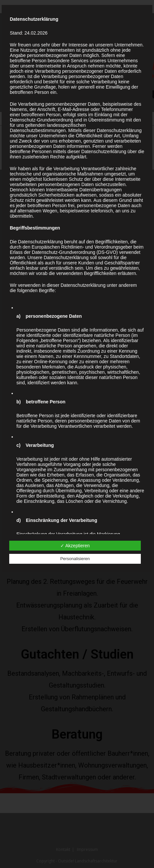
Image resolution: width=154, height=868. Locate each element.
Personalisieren (75, 559)
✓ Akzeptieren (75, 546)
